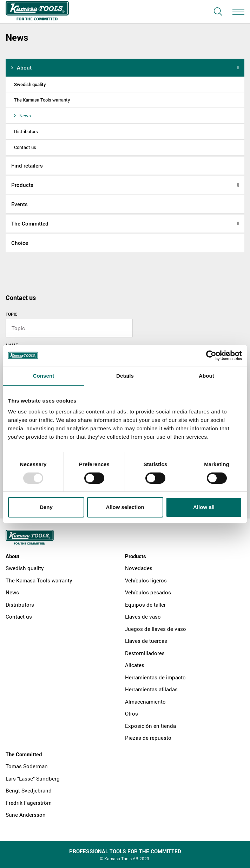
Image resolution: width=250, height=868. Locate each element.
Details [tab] (125, 376)
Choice (20, 243)
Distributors (26, 131)
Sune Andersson (26, 815)
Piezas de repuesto (148, 738)
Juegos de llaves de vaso (156, 629)
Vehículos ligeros (146, 580)
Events (19, 204)
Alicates (135, 665)
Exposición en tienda (150, 726)
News (25, 116)
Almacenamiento (145, 701)
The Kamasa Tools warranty (42, 100)
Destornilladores (145, 653)
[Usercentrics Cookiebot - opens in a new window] (211, 355)
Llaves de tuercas (146, 641)
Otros (131, 713)
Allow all (204, 507)
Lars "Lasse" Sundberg (33, 778)
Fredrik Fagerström (29, 803)
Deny (46, 507)
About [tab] (206, 376)
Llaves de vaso (143, 616)
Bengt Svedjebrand (29, 790)
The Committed (30, 223)
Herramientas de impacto (155, 677)
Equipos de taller (145, 605)
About (24, 67)
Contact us (25, 147)
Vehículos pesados (148, 592)
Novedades (139, 568)
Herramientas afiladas (151, 689)
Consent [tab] (44, 376)
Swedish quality (30, 84)
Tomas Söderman (27, 766)
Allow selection (125, 507)
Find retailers (27, 165)
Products (22, 185)
